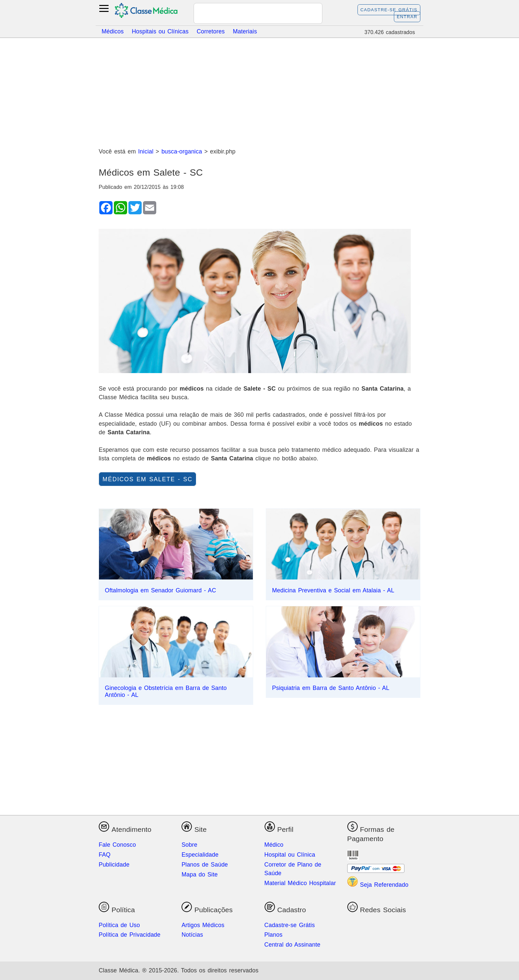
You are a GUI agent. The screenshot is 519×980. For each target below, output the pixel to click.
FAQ (105, 855)
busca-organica (182, 151)
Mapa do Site (199, 874)
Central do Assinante (292, 945)
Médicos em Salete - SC (148, 479)
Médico (274, 845)
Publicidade (114, 865)
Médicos (113, 31)
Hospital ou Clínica (290, 855)
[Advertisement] (259, 90)
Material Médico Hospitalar (300, 883)
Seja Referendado (378, 885)
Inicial (146, 151)
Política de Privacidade (130, 935)
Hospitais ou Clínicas (160, 31)
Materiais (245, 31)
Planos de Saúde (205, 865)
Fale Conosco (117, 845)
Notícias (192, 935)
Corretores (211, 31)
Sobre (189, 845)
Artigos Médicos (203, 925)
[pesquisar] (250, 14)
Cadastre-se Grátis (389, 10)
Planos (274, 935)
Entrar (407, 17)
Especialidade (200, 855)
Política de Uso (119, 925)
